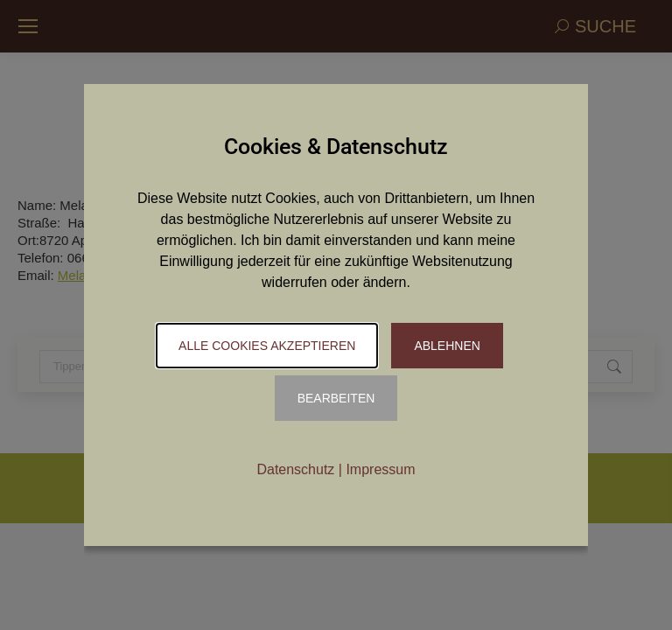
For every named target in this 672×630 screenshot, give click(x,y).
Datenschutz (295, 469)
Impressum (380, 469)
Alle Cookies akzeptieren (267, 346)
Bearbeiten (336, 398)
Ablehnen (447, 346)
